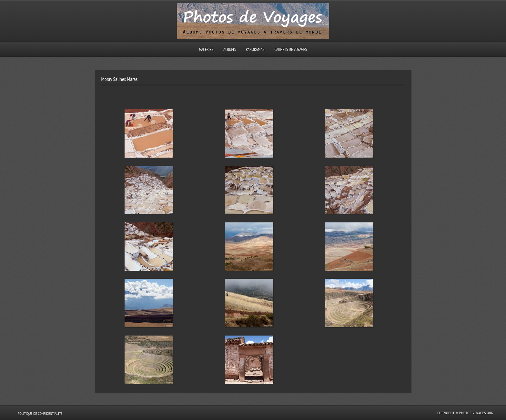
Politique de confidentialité (40, 413)
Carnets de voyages (291, 49)
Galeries (206, 49)
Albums (229, 49)
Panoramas (255, 49)
